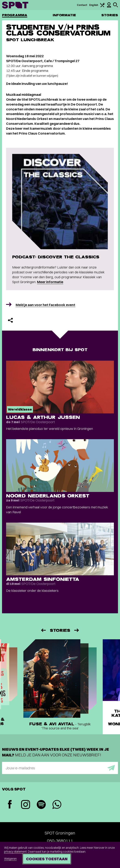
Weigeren (10, 859)
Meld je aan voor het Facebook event (45, 305)
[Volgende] (77, 630)
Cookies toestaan (47, 859)
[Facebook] (10, 805)
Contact (82, 5)
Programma (15, 15)
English (94, 5)
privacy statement (15, 852)
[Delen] (10, 320)
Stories (110, 15)
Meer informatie (50, 282)
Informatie (64, 15)
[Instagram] (26, 805)
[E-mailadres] (60, 768)
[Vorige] (43, 630)
